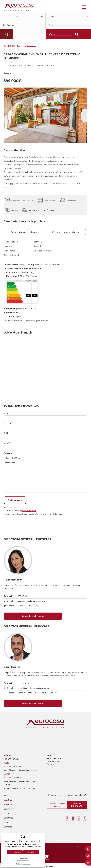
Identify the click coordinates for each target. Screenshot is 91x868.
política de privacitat (28, 511)
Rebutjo (31, 852)
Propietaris (9, 804)
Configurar (23, 859)
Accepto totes (15, 852)
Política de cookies (23, 864)
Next (84, 115)
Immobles (8, 800)
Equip (6, 813)
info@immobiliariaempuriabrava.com (19, 788)
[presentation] (23, 524)
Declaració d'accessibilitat (63, 847)
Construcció (9, 818)
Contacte (8, 827)
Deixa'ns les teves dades (57, 805)
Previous (7, 115)
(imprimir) (8, 73)
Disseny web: (46, 867)
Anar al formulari (77, 805)
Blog (6, 822)
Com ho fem (9, 809)
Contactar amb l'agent (33, 616)
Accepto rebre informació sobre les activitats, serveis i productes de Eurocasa (34, 514)
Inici (6, 795)
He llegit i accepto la (21, 511)
